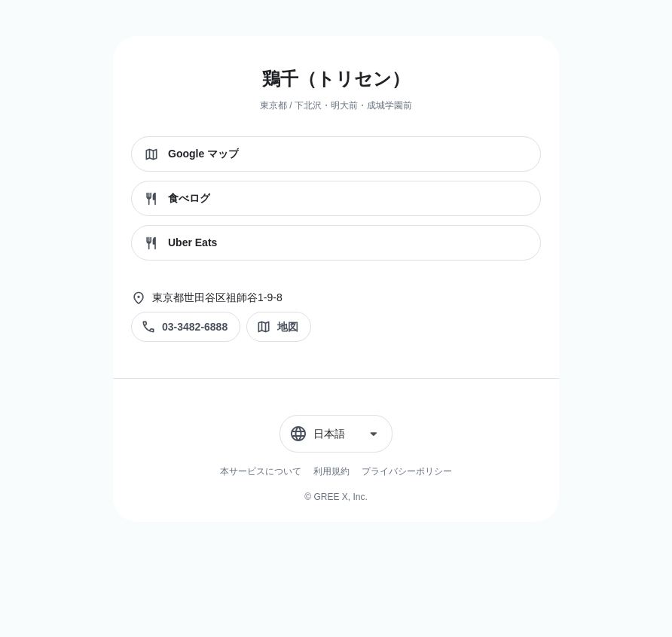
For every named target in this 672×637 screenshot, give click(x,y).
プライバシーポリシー (407, 471)
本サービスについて (261, 471)
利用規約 (331, 471)
